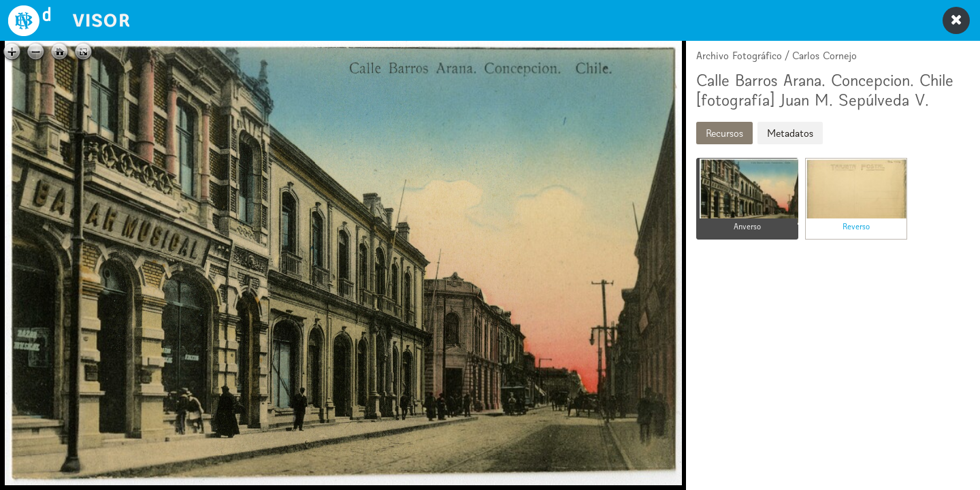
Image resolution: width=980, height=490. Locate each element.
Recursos (724, 133)
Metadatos (790, 133)
